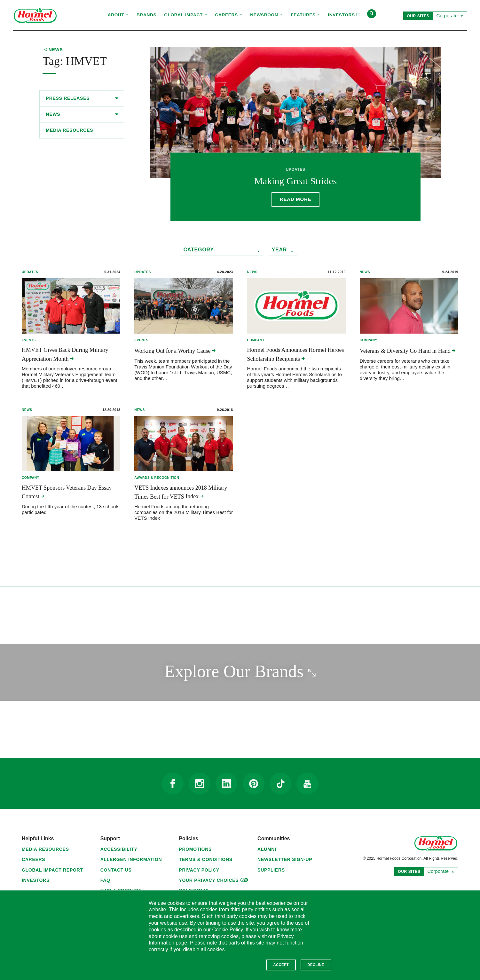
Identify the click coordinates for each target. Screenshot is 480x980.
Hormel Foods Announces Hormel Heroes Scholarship (296, 354)
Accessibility (119, 849)
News (53, 114)
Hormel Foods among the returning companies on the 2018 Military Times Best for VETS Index (184, 512)
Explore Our (266, 671)
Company (256, 340)
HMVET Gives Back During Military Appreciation (65, 354)
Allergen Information (131, 859)
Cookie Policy (227, 930)
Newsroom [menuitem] (267, 15)
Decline (316, 965)
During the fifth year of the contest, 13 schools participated (71, 509)
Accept (281, 965)
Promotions (195, 849)
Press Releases (68, 98)
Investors (36, 880)
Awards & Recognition (157, 478)
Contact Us (116, 870)
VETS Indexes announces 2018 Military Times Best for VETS (181, 492)
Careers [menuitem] (229, 15)
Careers (33, 859)
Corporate (448, 15)
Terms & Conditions (205, 859)
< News (53, 50)
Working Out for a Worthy (175, 351)
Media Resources (70, 130)
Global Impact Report (52, 870)
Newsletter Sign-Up (285, 859)
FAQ (105, 880)
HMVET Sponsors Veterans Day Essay (67, 492)
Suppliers (271, 870)
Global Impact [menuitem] (186, 15)
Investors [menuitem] (342, 9)
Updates (30, 272)
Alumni (267, 849)
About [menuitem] (118, 15)
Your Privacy (213, 879)
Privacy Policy (199, 870)
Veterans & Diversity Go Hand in (408, 351)
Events (29, 340)
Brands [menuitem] (146, 15)
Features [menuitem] (305, 15)
